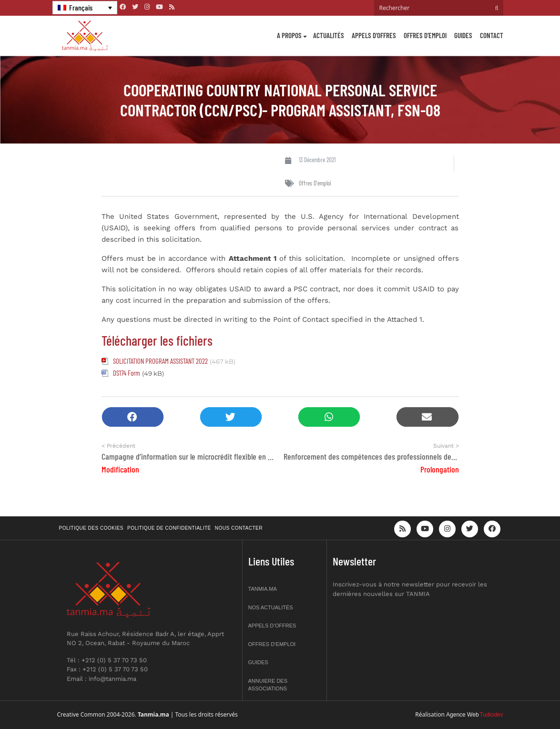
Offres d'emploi (315, 183)
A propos (289, 35)
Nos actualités (271, 607)
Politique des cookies (92, 528)
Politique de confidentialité (169, 528)
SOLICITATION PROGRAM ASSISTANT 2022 (160, 361)
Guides (463, 35)
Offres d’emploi (425, 35)
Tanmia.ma (263, 589)
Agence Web (463, 715)
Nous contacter (239, 528)
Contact (492, 35)
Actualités (329, 35)
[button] (133, 417)
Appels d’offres (374, 35)
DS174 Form (127, 373)
